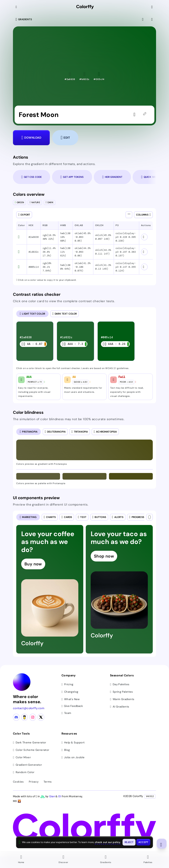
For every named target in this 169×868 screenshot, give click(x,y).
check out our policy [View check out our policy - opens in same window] (108, 842)
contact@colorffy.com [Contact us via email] (29, 708)
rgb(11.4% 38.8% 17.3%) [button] (49, 252)
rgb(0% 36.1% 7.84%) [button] (47, 267)
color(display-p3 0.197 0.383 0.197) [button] (126, 252)
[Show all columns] (129, 215)
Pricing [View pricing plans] (67, 684)
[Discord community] (16, 717)
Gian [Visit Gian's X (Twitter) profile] (52, 796)
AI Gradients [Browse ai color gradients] (120, 707)
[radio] (32, 314)
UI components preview (36, 498)
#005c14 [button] (34, 267)
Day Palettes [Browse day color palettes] (120, 684)
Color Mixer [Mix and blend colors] (22, 757)
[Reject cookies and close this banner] (129, 842)
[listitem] (35, 341)
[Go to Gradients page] (106, 860)
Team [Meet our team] (66, 713)
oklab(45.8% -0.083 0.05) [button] (83, 237)
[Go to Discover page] (64, 860)
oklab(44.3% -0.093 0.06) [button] (83, 252)
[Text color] (149, 517)
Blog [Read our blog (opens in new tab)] (66, 750)
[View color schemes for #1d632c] (144, 252)
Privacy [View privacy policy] (34, 782)
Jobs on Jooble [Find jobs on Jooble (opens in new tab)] (73, 757)
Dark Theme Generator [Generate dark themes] (30, 742)
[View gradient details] (152, 19)
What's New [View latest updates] (71, 699)
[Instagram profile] (33, 717)
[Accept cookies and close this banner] (143, 842)
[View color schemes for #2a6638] (144, 237)
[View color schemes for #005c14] (144, 267)
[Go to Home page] (21, 860)
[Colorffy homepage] (85, 7)
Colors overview (29, 194)
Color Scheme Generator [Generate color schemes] (31, 750)
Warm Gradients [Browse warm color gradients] (122, 699)
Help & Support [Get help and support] (73, 742)
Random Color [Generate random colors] (24, 772)
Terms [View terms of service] (48, 782)
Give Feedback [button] (72, 706)
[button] (70, 76)
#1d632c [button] (34, 252)
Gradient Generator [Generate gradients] (27, 765)
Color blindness (28, 412)
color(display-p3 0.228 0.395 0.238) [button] (126, 237)
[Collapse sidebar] (17, 7)
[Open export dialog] (24, 215)
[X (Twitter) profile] (41, 717)
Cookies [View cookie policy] (18, 782)
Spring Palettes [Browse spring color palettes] (122, 692)
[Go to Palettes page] (148, 860)
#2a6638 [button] (34, 237)
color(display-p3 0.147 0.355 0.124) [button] (126, 267)
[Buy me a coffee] (24, 717)
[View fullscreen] (143, 19)
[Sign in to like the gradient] (135, 115)
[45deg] (145, 115)
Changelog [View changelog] (70, 692)
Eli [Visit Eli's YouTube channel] (60, 796)
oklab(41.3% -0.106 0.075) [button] (83, 267)
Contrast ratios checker (37, 294)
